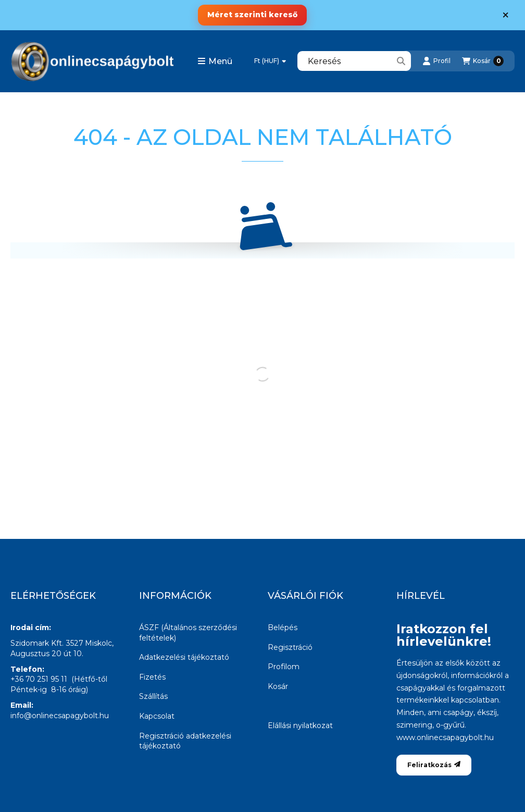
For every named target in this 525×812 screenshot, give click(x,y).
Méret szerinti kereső (252, 15)
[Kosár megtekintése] (483, 61)
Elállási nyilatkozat (300, 725)
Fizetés (152, 677)
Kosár (278, 686)
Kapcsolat (157, 716)
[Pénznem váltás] (270, 61)
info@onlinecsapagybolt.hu (60, 716)
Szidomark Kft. (37, 643)
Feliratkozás (434, 765)
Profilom (284, 667)
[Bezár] (505, 15)
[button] (215, 61)
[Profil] (436, 61)
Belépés (283, 628)
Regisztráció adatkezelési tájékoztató (185, 741)
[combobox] (354, 61)
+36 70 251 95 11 (39, 679)
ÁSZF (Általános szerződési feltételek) (188, 633)
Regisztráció (290, 647)
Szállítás (153, 696)
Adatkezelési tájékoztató (184, 657)
